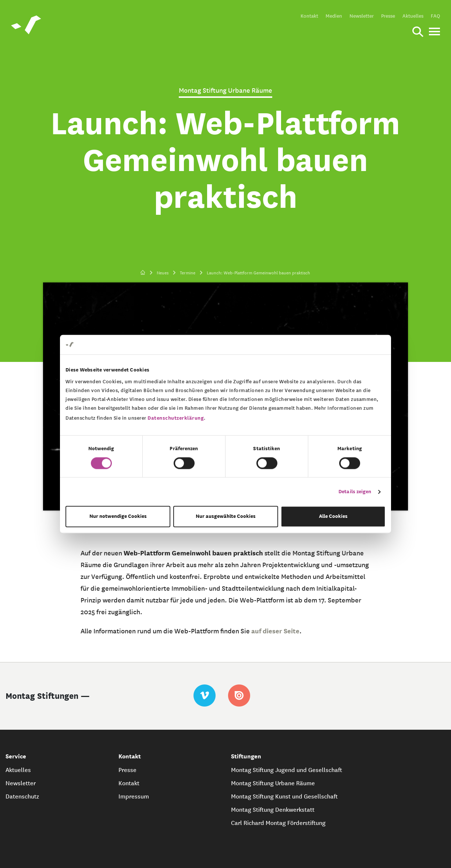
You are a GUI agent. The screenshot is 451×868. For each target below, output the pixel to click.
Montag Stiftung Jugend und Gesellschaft (287, 770)
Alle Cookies (333, 517)
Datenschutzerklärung (176, 418)
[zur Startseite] (143, 273)
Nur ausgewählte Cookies (226, 517)
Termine (188, 273)
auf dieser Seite (275, 631)
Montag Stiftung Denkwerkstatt (273, 810)
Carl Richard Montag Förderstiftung (278, 823)
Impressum (134, 796)
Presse (388, 16)
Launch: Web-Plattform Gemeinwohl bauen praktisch (258, 273)
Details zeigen (355, 492)
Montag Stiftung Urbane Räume (273, 783)
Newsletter (362, 16)
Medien (334, 16)
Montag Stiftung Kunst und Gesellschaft (284, 796)
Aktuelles (413, 16)
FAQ (435, 16)
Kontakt (309, 16)
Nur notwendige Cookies (118, 517)
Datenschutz (22, 796)
